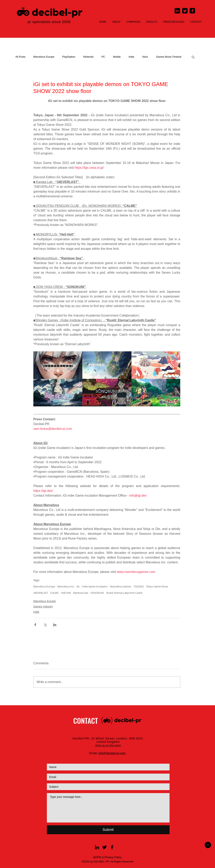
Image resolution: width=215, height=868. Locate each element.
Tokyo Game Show (157, 586)
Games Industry (43, 606)
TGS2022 (139, 586)
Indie (131, 57)
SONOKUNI (97, 593)
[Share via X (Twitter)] (45, 625)
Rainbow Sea (81, 593)
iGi (78, 586)
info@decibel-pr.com (112, 753)
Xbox (145, 57)
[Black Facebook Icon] (112, 847)
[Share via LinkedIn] (55, 625)
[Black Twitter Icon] (105, 847)
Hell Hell (66, 593)
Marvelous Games (121, 586)
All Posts (21, 57)
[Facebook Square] (192, 11)
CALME (54, 593)
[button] (193, 57)
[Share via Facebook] (35, 625)
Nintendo (88, 57)
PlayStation (69, 57)
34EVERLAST (41, 593)
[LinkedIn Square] (177, 11)
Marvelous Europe (44, 57)
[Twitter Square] (185, 11)
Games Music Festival (169, 57)
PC (103, 57)
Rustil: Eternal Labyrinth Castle (124, 593)
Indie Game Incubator (95, 586)
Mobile (117, 57)
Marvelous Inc (66, 586)
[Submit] (108, 830)
